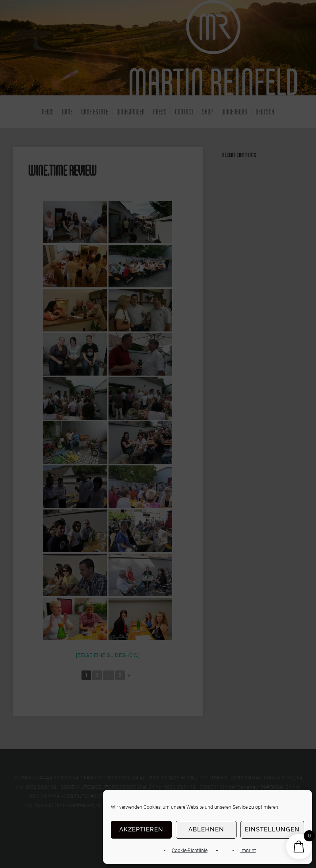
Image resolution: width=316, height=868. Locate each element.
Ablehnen (206, 829)
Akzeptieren (141, 829)
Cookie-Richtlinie (190, 851)
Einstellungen (272, 829)
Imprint (248, 851)
